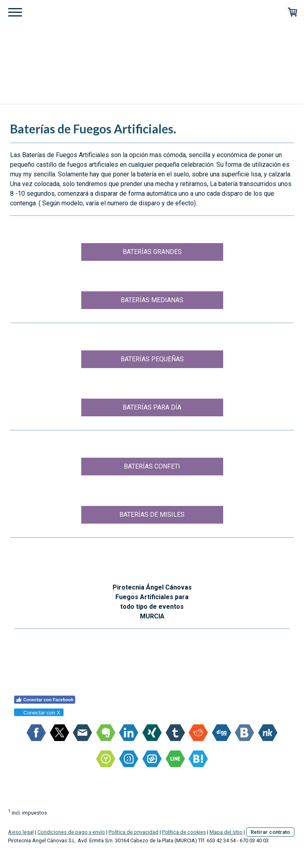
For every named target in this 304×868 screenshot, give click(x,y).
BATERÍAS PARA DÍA (152, 407)
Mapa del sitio (226, 832)
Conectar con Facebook (45, 700)
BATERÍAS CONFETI (152, 466)
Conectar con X (38, 713)
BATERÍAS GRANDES (152, 252)
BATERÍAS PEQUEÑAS (152, 359)
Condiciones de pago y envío (71, 832)
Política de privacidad (134, 832)
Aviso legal (21, 832)
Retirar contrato (270, 832)
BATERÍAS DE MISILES (152, 515)
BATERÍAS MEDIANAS (152, 300)
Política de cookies (184, 832)
